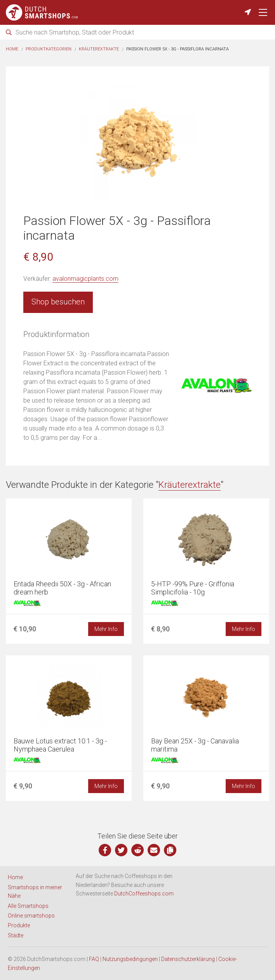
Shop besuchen (58, 302)
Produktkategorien (49, 49)
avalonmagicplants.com (85, 279)
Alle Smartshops (28, 906)
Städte (16, 935)
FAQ (94, 959)
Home (12, 49)
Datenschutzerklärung (188, 959)
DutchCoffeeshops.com (144, 894)
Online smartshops (31, 916)
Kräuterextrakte (99, 49)
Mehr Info (106, 629)
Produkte (19, 925)
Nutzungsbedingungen (130, 959)
